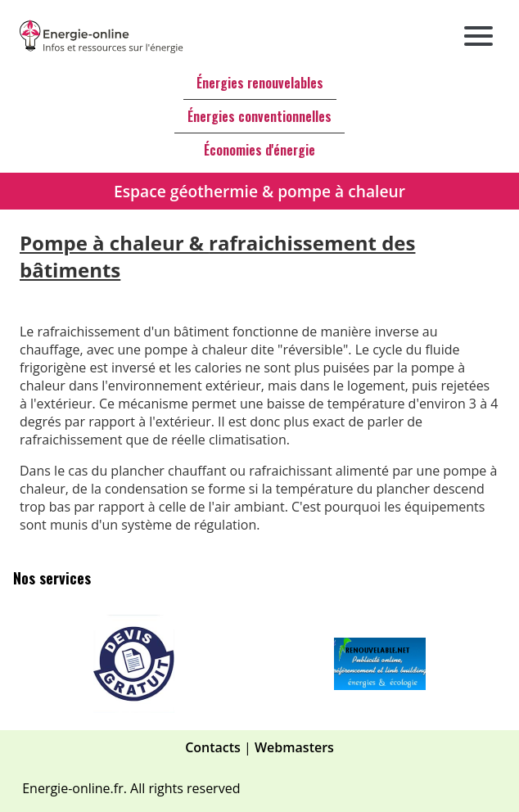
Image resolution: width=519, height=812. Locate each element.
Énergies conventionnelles (259, 116)
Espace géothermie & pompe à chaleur (259, 191)
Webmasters (294, 747)
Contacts (213, 747)
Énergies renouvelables (260, 83)
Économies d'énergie (259, 150)
